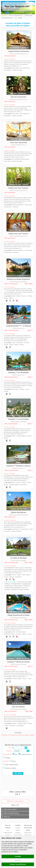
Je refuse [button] (18, 860)
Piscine (13, 761)
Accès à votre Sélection (15, 801)
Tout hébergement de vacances (8, 833)
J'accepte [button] (18, 856)
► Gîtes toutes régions (9, 809)
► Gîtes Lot (6, 817)
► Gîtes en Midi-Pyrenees (10, 813)
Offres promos (28, 833)
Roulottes (18, 833)
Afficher (18, 773)
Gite (15, 754)
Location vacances (25, 754)
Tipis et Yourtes (18, 835)
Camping (7, 758)
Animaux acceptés (10, 768)
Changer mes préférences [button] (18, 864)
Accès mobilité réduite (11, 764)
